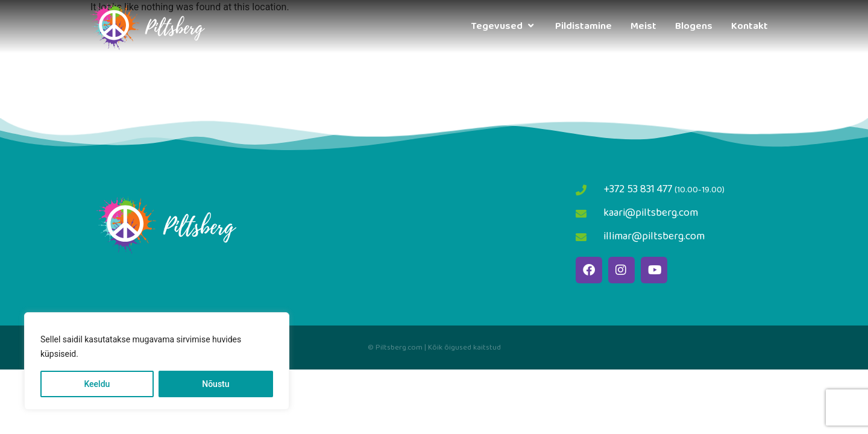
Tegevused (504, 26)
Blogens (694, 26)
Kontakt (750, 26)
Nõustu (215, 384)
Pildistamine (583, 26)
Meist (643, 26)
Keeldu (97, 384)
